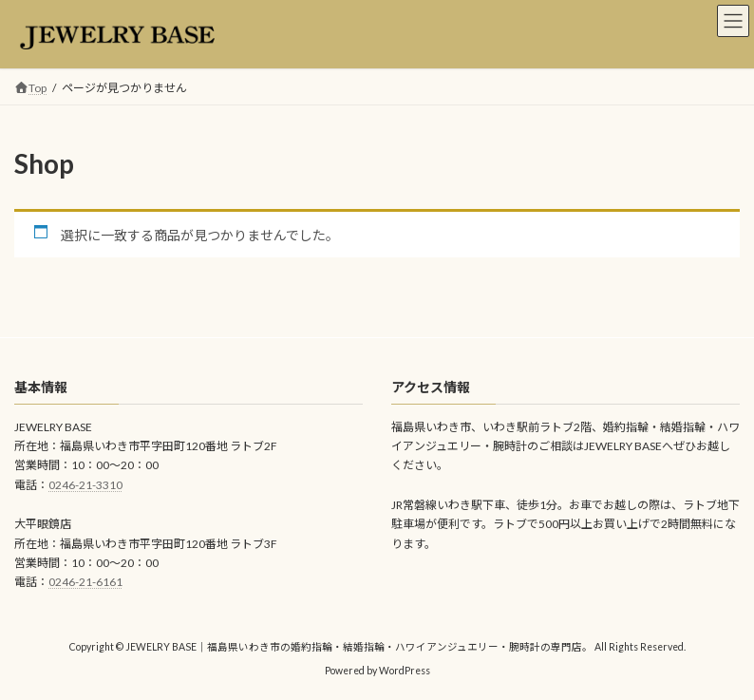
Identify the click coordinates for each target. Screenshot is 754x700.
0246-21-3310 (85, 485)
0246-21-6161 (85, 583)
